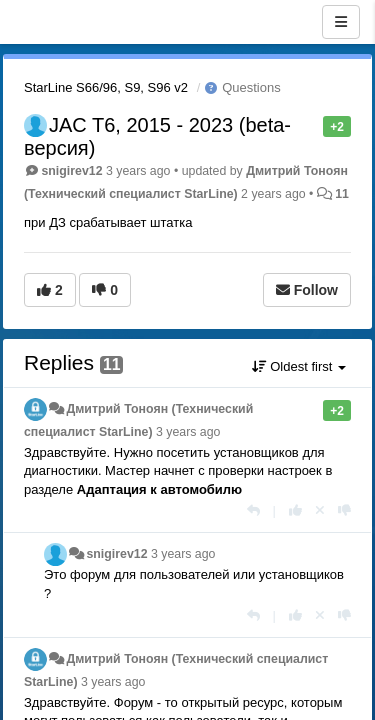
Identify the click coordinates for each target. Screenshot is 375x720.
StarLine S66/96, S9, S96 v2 (106, 87)
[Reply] (253, 510)
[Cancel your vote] (320, 510)
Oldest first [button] (299, 366)
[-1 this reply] (344, 510)
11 (342, 194)
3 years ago (188, 432)
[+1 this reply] (295, 510)
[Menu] (341, 22)
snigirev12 (71, 171)
